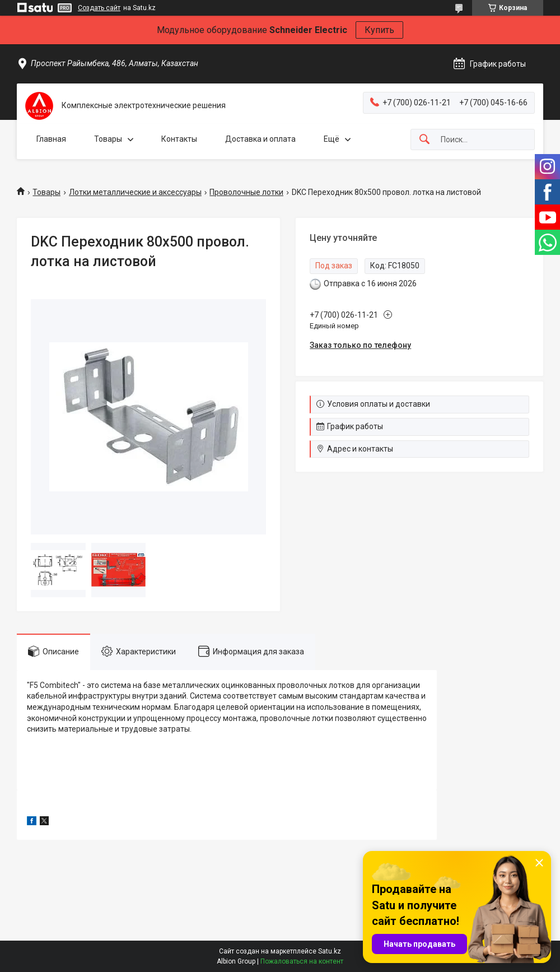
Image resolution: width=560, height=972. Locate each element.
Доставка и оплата (260, 139)
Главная (51, 139)
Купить (379, 30)
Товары (108, 139)
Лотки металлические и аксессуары (135, 192)
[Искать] (424, 140)
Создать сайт (99, 8)
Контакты (179, 139)
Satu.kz (330, 951)
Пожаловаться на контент (302, 961)
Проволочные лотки (246, 192)
